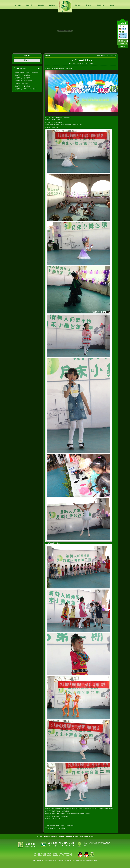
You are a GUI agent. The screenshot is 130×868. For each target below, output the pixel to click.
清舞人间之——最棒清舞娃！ (24, 86)
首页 (108, 56)
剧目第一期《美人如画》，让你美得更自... (27, 72)
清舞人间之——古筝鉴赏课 (23, 78)
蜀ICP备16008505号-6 (90, 860)
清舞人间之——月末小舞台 (23, 75)
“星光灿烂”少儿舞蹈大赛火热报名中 (25, 81)
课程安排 (41, 5)
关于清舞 (18, 5)
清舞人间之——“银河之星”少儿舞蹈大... (26, 89)
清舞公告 (29, 5)
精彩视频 (52, 5)
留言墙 (112, 5)
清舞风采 (78, 5)
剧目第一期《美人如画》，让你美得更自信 (62, 826)
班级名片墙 (101, 5)
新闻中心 (89, 5)
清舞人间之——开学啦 (22, 83)
